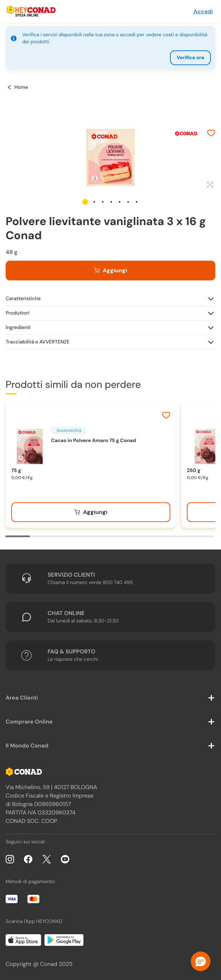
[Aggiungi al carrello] (110, 271)
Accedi (203, 11)
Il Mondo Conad (27, 746)
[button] (85, 202)
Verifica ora (190, 58)
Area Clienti (22, 698)
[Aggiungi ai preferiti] (211, 134)
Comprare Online (29, 722)
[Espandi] (209, 185)
